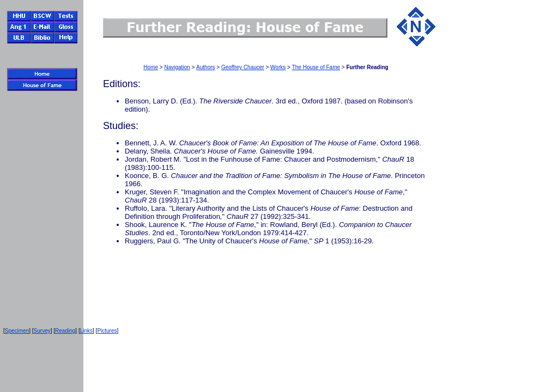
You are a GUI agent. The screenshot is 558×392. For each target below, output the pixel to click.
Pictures (107, 331)
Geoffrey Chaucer (243, 67)
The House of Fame (316, 67)
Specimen (17, 331)
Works (278, 67)
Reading (65, 331)
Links (86, 331)
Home (151, 67)
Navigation (177, 67)
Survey (42, 331)
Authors (205, 67)
